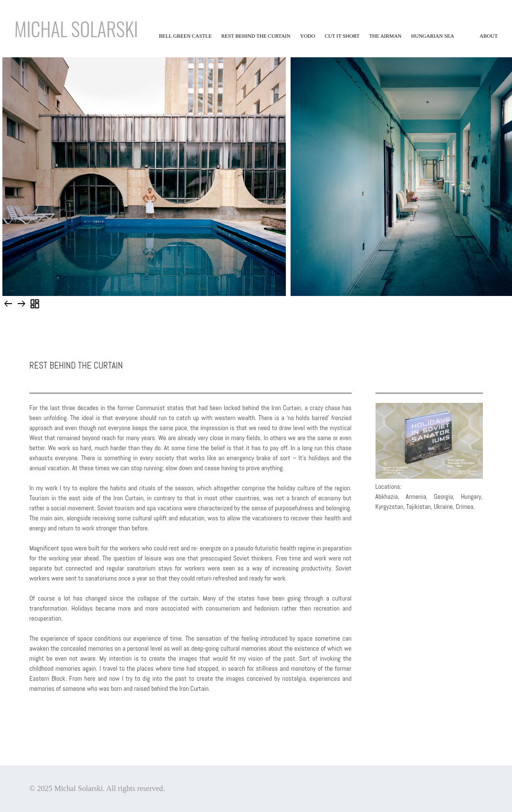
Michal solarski (76, 29)
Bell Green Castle (185, 36)
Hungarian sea (433, 36)
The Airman (385, 36)
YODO (308, 36)
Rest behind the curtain (256, 36)
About (489, 36)
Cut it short (342, 36)
